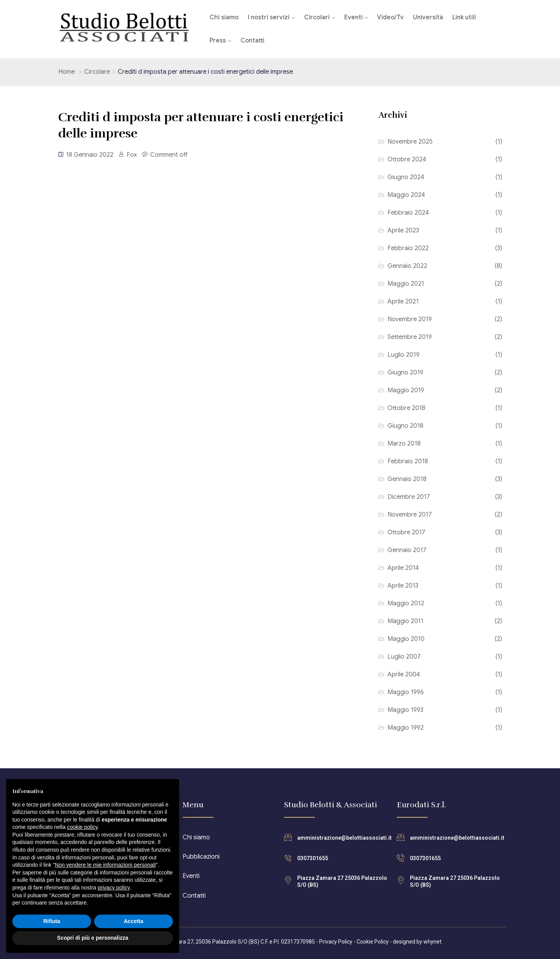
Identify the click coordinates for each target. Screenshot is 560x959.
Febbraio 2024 (408, 213)
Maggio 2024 (406, 195)
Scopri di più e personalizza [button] (93, 938)
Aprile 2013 (403, 586)
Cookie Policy (373, 942)
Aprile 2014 (403, 568)
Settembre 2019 (410, 337)
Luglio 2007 (404, 657)
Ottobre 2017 (406, 532)
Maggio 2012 (406, 603)
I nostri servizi (269, 17)
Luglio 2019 (404, 355)
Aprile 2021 (403, 302)
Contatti (252, 41)
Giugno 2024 (406, 177)
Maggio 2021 (406, 284)
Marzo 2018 (404, 444)
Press (218, 41)
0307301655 (313, 858)
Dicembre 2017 (409, 497)
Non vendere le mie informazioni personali (105, 865)
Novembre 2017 (410, 515)
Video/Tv (390, 17)
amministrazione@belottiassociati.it (344, 838)
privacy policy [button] (114, 888)
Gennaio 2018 (407, 479)
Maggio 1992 (406, 728)
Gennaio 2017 (407, 550)
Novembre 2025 (410, 142)
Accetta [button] (134, 921)
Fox (132, 155)
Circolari (317, 17)
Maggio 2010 (406, 639)
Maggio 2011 (405, 621)
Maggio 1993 (405, 710)
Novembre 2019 (410, 319)
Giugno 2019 (405, 373)
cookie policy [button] (82, 827)
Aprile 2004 (404, 674)
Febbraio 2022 (408, 248)
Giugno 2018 (405, 426)
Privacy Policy (336, 942)
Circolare (97, 72)
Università (428, 17)
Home (67, 72)
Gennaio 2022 (407, 266)
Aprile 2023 (403, 230)
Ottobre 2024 (407, 159)
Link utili (464, 17)
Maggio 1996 (406, 692)
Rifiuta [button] (52, 921)
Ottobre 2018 (406, 408)
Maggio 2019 (406, 390)
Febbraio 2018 (408, 461)
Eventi (354, 17)
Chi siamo (224, 17)
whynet (432, 942)
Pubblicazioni (201, 857)
